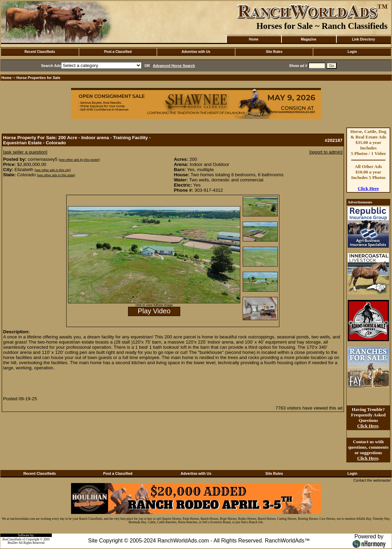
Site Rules (274, 52)
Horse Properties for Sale (38, 78)
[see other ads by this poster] (79, 160)
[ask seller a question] (25, 152)
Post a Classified (118, 52)
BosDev (13, 543)
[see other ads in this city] (53, 170)
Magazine (308, 39)
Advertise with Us (196, 52)
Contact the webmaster (372, 480)
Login (352, 52)
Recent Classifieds (40, 52)
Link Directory (363, 39)
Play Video (154, 311)
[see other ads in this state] (56, 175)
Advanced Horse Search (174, 66)
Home (254, 39)
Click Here (368, 188)
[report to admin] (326, 152)
